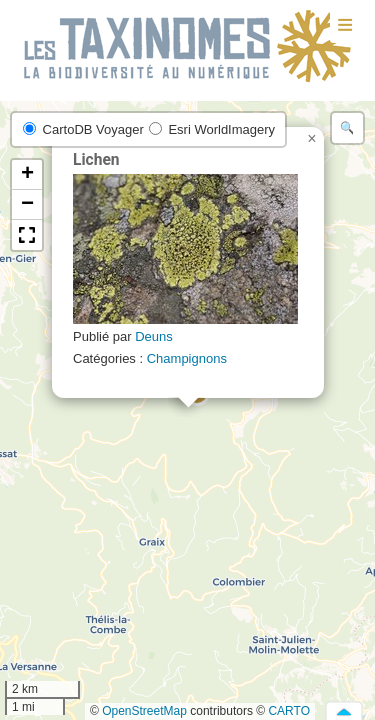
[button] (312, 139)
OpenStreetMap (144, 711)
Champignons (187, 358)
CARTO (289, 711)
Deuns (154, 336)
